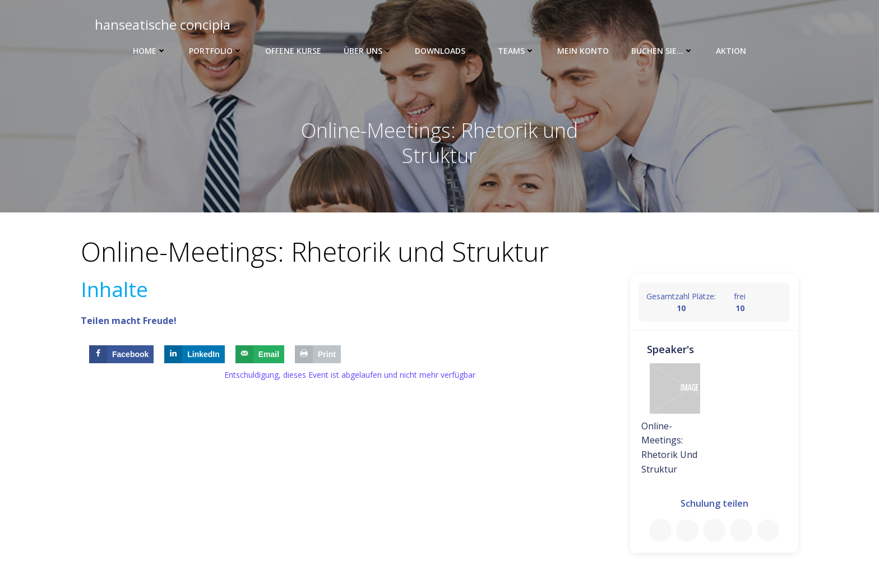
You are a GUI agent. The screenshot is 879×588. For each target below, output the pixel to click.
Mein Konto (583, 51)
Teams (516, 51)
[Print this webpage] (318, 356)
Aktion (731, 51)
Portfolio (216, 51)
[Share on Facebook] (121, 356)
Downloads (445, 51)
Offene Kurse (293, 51)
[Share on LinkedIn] (195, 356)
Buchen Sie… (662, 51)
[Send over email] (260, 356)
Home (150, 51)
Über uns (368, 51)
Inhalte (114, 290)
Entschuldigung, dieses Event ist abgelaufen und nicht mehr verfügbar (350, 376)
